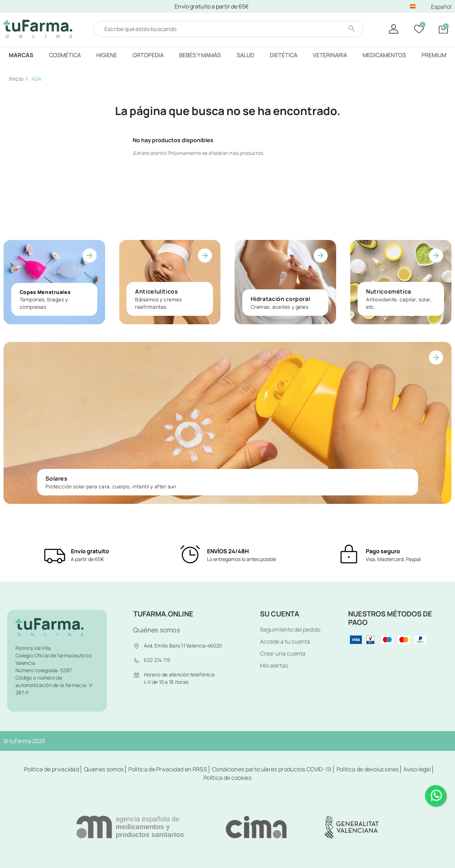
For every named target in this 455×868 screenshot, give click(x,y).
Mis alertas (274, 665)
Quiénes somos (157, 630)
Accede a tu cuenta (285, 641)
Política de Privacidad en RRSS (168, 769)
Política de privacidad (51, 769)
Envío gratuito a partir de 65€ (212, 6)
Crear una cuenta (283, 653)
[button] (443, 29)
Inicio (16, 79)
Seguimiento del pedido (290, 629)
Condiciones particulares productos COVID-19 (272, 769)
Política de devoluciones (368, 769)
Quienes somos (104, 769)
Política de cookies (227, 778)
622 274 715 (157, 660)
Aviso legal (417, 769)
